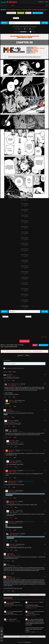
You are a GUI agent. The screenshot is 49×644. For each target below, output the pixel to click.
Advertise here (44, 337)
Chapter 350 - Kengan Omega (11, 614)
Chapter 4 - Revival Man (9, 621)
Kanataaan (9, 410)
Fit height (34, 32)
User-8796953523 (13, 470)
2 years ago (15, 376)
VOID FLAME (9, 602)
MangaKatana (28, 642)
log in (9, 364)
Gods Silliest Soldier (14, 533)
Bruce (10, 430)
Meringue (9, 577)
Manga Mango (10, 554)
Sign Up (40, 2)
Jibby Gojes (9, 375)
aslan (29, 619)
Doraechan (9, 611)
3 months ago (9, 607)
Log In (46, 2)
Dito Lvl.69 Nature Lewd (13, 384)
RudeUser (11, 400)
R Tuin (8, 564)
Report (28, 13)
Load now (26, 205)
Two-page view (11, 13)
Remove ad (16, 18)
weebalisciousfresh (12, 481)
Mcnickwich (11, 450)
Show (18, 357)
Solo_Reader (31, 611)
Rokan (8, 619)
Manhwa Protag (13, 501)
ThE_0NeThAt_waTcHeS (33, 602)
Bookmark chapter (38, 13)
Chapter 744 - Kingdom (31, 632)
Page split (21, 13)
